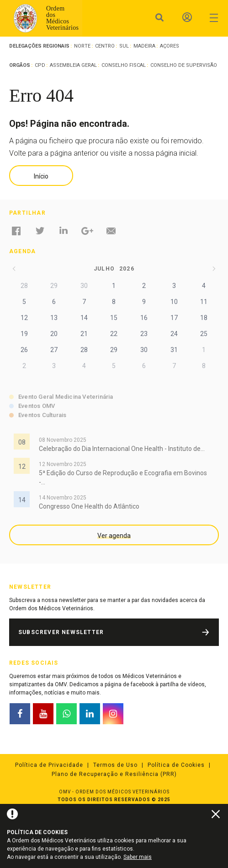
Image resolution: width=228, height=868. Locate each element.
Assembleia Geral (73, 65)
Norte (82, 46)
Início (41, 176)
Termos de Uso (115, 765)
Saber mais (138, 857)
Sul (124, 46)
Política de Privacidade (49, 765)
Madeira (144, 46)
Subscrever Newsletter (61, 632)
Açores (170, 46)
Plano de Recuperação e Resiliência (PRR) (114, 774)
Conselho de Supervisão (184, 65)
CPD (40, 65)
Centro (105, 46)
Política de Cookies (176, 765)
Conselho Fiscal (124, 65)
